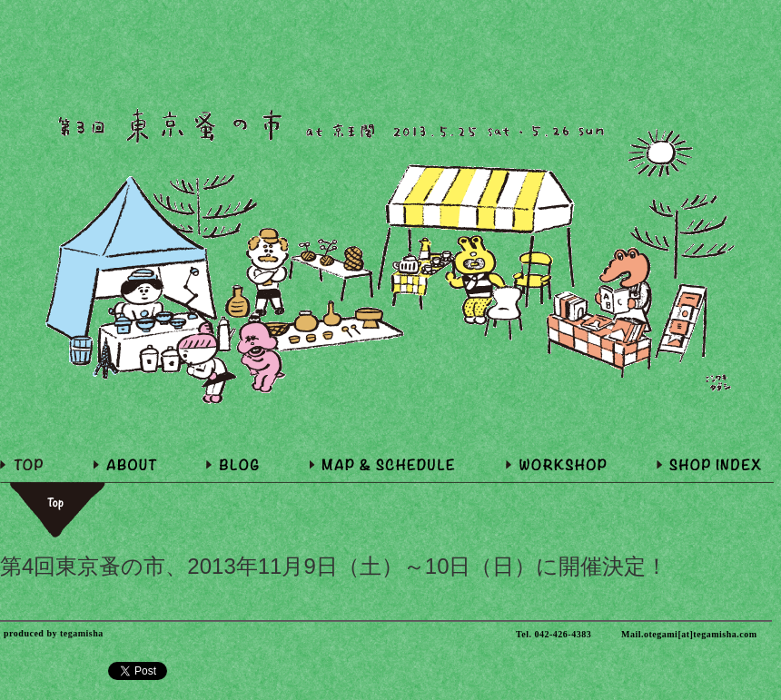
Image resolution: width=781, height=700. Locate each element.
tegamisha (82, 633)
